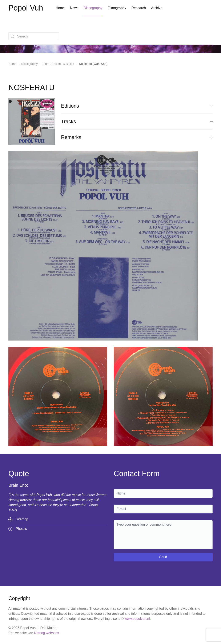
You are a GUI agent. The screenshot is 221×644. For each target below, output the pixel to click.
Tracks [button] (137, 121)
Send (163, 557)
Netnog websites (47, 633)
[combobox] (34, 36)
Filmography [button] (117, 8)
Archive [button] (157, 8)
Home (60, 8)
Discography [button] (93, 8)
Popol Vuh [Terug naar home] (26, 8)
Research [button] (138, 8)
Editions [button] (137, 106)
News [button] (74, 8)
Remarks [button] (137, 137)
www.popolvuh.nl (137, 619)
